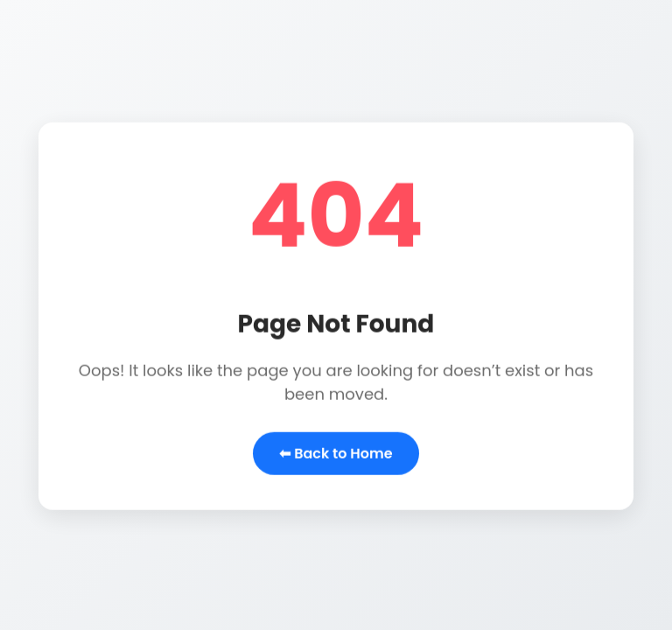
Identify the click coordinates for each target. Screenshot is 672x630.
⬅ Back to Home (336, 454)
